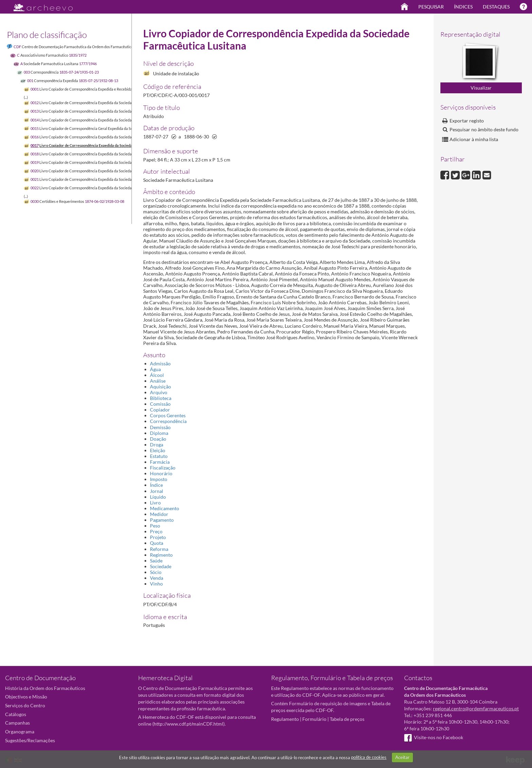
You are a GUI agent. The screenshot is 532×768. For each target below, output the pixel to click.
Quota (157, 543)
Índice (156, 485)
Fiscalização (163, 468)
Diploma (159, 433)
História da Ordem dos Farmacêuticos (45, 688)
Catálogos (16, 714)
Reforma (159, 549)
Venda (157, 578)
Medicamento (165, 508)
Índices (463, 7)
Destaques (496, 7)
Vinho (156, 584)
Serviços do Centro (25, 705)
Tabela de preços (347, 719)
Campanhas (17, 723)
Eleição (158, 450)
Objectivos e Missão (26, 697)
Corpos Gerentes (168, 415)
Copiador (160, 410)
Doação (158, 439)
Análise (158, 381)
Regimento (161, 555)
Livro (155, 503)
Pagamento (162, 520)
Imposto (159, 479)
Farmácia (160, 462)
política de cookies (369, 757)
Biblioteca (161, 398)
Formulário (314, 719)
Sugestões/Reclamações (30, 740)
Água (155, 369)
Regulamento (285, 719)
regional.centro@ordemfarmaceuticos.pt (476, 708)
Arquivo (159, 392)
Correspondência (168, 421)
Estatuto (159, 456)
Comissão (160, 404)
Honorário (161, 473)
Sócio (156, 572)
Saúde (156, 561)
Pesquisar (431, 7)
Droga (157, 445)
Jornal (157, 491)
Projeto (158, 537)
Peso (155, 526)
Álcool (157, 375)
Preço (156, 531)
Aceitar (402, 757)
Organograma (20, 732)
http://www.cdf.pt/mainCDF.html (188, 724)
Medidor (159, 514)
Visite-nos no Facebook (434, 737)
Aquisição (160, 387)
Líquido (158, 497)
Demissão (160, 427)
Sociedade (161, 566)
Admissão (160, 363)
